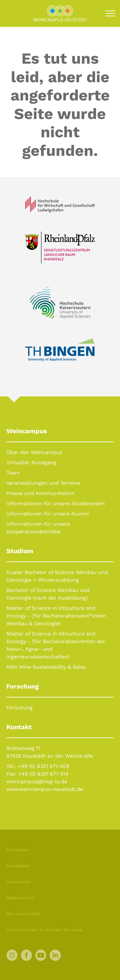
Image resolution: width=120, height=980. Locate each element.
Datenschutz (20, 898)
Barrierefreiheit (23, 914)
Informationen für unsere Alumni (48, 514)
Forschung (20, 708)
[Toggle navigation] (110, 13)
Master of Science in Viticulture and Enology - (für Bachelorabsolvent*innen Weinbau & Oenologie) (56, 616)
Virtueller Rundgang (31, 462)
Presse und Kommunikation (41, 493)
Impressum (19, 882)
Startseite (17, 850)
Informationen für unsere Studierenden (56, 503)
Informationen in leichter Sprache (44, 930)
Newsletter (18, 866)
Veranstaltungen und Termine (43, 483)
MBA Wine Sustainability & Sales (46, 667)
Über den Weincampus (34, 452)
